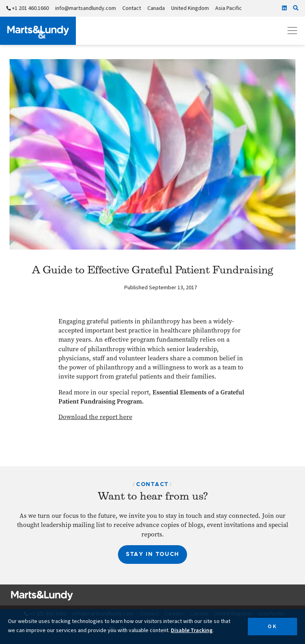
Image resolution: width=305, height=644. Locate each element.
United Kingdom (190, 8)
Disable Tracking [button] (192, 631)
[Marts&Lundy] (38, 31)
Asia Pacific (229, 8)
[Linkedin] (284, 8)
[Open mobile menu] (292, 31)
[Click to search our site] (296, 8)
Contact (132, 8)
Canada (156, 8)
